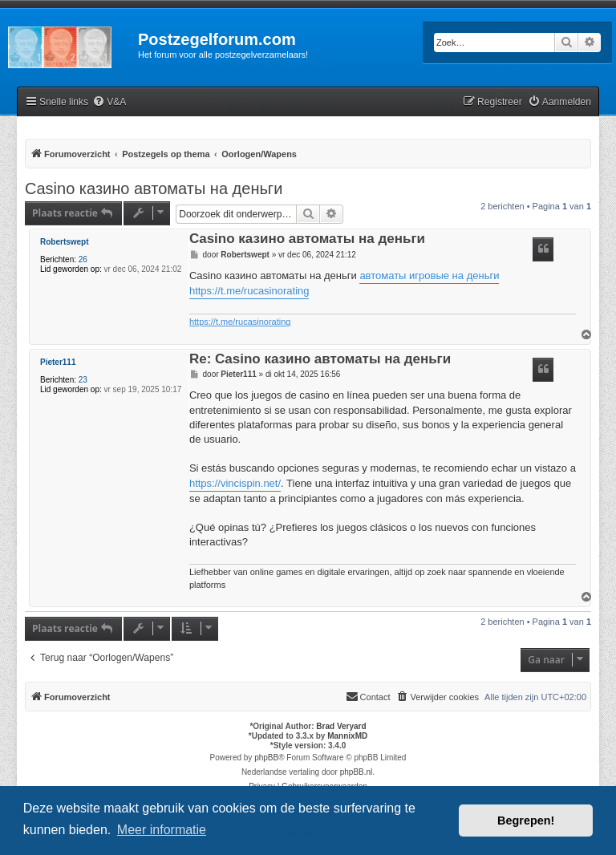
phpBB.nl (357, 772)
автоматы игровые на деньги (429, 276)
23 (83, 380)
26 (83, 259)
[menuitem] (109, 102)
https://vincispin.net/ (235, 483)
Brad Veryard (341, 726)
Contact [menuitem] (368, 696)
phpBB (266, 758)
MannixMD (347, 736)
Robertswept (65, 242)
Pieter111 (58, 362)
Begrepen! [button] (526, 821)
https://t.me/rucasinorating (249, 291)
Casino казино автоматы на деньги (154, 188)
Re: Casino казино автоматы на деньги (320, 360)
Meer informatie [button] (162, 830)
